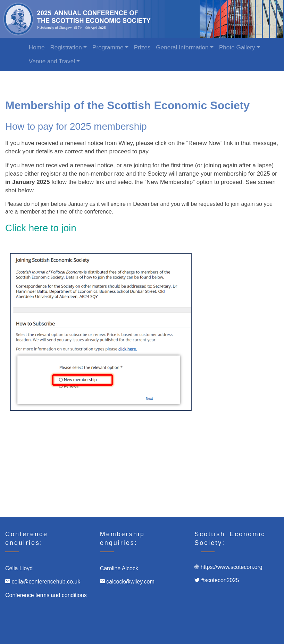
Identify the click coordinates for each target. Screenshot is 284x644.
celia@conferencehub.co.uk (47, 582)
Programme (108, 47)
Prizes (142, 47)
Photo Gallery (237, 47)
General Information (182, 47)
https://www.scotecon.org (232, 567)
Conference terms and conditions (46, 595)
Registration (66, 47)
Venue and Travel (52, 61)
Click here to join (41, 228)
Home (37, 47)
